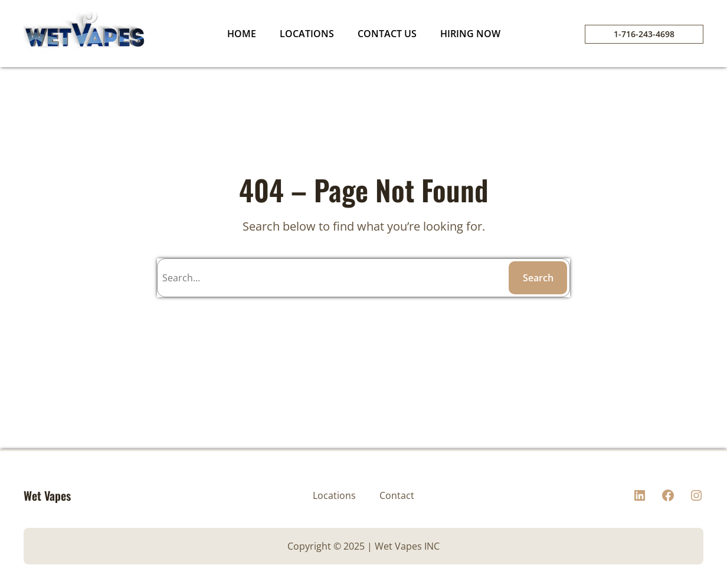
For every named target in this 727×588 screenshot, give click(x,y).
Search (538, 278)
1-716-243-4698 (644, 34)
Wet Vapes (47, 495)
